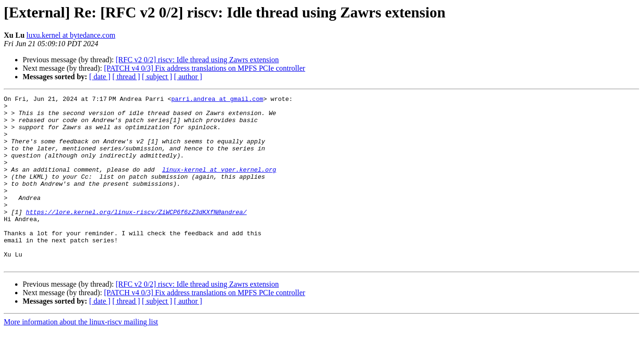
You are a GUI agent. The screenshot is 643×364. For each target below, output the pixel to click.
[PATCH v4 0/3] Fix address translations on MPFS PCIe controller (205, 68)
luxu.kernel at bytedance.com (71, 35)
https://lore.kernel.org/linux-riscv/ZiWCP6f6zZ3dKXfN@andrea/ (136, 236)
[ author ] (188, 77)
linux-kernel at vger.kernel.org (219, 185)
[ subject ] (157, 77)
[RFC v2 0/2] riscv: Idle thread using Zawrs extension (197, 60)
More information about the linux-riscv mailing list (81, 356)
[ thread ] (126, 77)
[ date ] (100, 77)
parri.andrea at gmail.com (219, 100)
